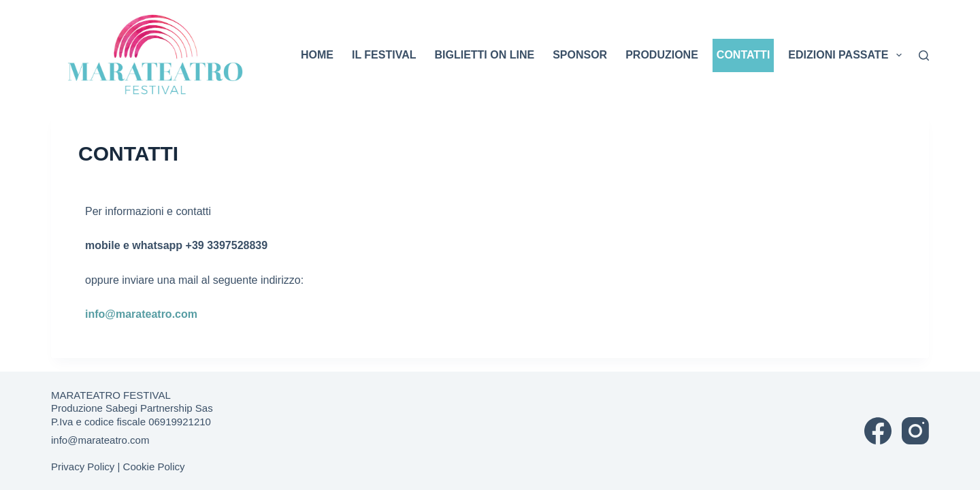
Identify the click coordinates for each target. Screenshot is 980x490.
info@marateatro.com (141, 314)
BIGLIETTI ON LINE (484, 55)
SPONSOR (580, 55)
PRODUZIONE (662, 55)
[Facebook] (878, 431)
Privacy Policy (83, 467)
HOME (317, 55)
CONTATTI (744, 55)
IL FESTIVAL (384, 55)
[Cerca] (924, 55)
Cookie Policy (154, 467)
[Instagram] (915, 431)
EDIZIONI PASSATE (847, 55)
